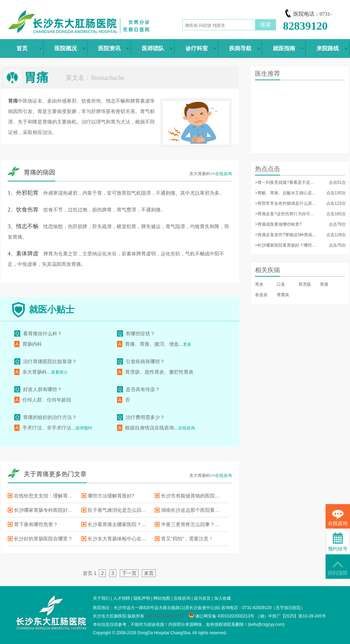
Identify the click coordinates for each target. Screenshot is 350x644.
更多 (187, 344)
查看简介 (59, 372)
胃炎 (259, 284)
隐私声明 (142, 598)
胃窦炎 (283, 295)
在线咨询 (224, 174)
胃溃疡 (305, 284)
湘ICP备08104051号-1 (167, 616)
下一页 (129, 573)
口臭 (281, 284)
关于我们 (101, 598)
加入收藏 (223, 598)
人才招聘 (122, 598)
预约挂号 (338, 542)
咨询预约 (84, 428)
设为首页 (202, 598)
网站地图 (162, 598)
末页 (149, 573)
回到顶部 (338, 568)
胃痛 (324, 284)
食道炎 (261, 295)
